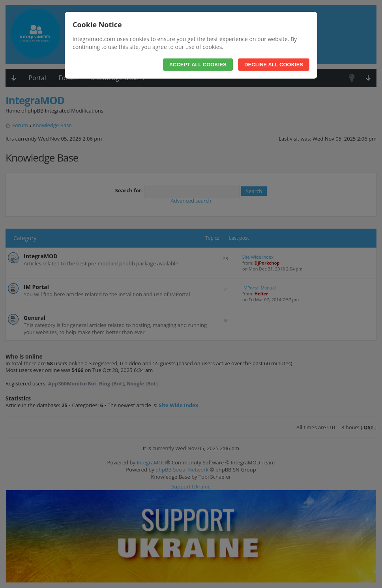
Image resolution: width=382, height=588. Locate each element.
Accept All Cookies (198, 65)
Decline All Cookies (274, 65)
